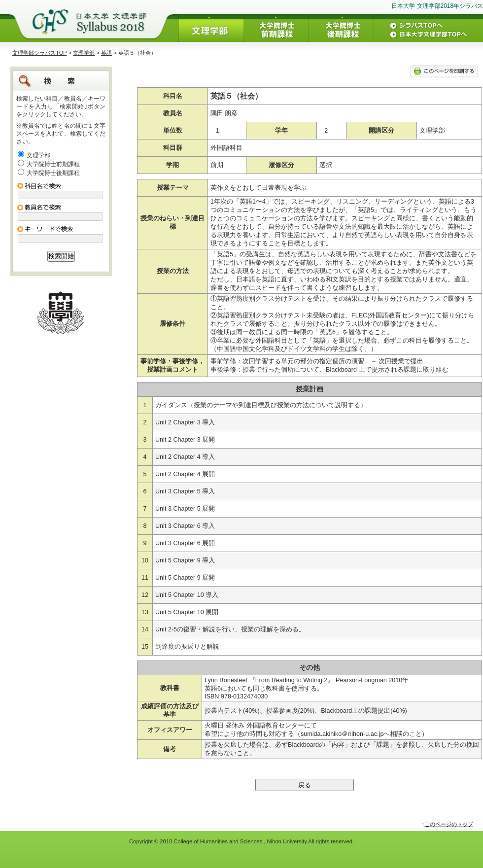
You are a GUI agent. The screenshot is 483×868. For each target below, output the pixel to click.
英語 (106, 53)
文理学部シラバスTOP (40, 53)
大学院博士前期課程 (53, 164)
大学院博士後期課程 (53, 173)
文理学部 (84, 53)
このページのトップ (449, 824)
